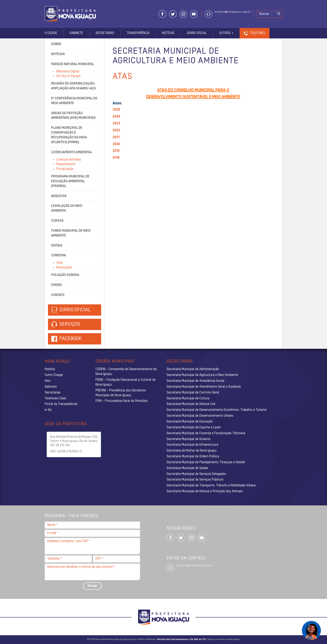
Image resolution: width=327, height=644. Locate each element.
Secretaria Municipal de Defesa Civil (191, 404)
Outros (226, 33)
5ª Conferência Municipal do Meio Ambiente (74, 101)
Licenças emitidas (69, 160)
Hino (48, 381)
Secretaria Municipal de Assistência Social (196, 381)
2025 (116, 110)
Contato (58, 295)
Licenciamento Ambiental (72, 152)
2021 (116, 137)
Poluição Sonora (65, 275)
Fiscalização (65, 169)
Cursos (57, 221)
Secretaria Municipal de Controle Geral (193, 393)
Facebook (71, 339)
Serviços (66, 325)
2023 (116, 124)
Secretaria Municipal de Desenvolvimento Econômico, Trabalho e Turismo (217, 410)
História (50, 369)
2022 (116, 130)
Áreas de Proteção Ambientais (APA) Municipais (73, 116)
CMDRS (57, 285)
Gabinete (76, 33)
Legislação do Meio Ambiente (67, 208)
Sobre (56, 44)
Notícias (168, 33)
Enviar (92, 586)
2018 (116, 158)
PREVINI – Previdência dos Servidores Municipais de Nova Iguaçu (121, 393)
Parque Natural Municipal (73, 64)
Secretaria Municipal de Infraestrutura (192, 445)
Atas (60, 263)
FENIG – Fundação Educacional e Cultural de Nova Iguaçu (126, 382)
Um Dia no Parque (68, 76)
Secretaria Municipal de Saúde (187, 468)
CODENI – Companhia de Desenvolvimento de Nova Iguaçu (126, 372)
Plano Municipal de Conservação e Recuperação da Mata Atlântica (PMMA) (69, 135)
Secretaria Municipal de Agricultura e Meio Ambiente (202, 375)
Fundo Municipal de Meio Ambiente (71, 233)
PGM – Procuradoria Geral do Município (122, 401)
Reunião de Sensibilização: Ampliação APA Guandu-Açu (74, 86)
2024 (116, 117)
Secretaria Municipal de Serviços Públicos (195, 480)
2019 (116, 151)
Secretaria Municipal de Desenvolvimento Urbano (200, 416)
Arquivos (59, 196)
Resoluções (64, 268)
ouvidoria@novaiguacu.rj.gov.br (232, 12)
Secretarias (105, 33)
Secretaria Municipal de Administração (193, 369)
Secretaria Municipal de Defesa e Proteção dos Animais (205, 491)
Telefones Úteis (55, 399)
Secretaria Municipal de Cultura (188, 399)
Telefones (257, 33)
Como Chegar (54, 375)
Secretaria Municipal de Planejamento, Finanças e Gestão (206, 462)
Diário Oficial (197, 33)
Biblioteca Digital (68, 72)
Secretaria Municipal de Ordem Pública (193, 457)
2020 (116, 144)
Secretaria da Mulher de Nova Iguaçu (192, 451)
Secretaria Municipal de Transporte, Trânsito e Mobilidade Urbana (211, 486)
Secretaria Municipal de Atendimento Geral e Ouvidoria (204, 387)
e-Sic (48, 410)
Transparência (138, 33)
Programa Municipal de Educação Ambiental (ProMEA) (70, 181)
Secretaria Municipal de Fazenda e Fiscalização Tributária (206, 433)
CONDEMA (58, 256)
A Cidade (51, 33)
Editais (57, 246)
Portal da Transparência (61, 404)
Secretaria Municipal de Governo (189, 439)
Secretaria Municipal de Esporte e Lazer (194, 428)
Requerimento (66, 164)
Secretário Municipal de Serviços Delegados (196, 474)
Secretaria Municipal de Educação (190, 422)
